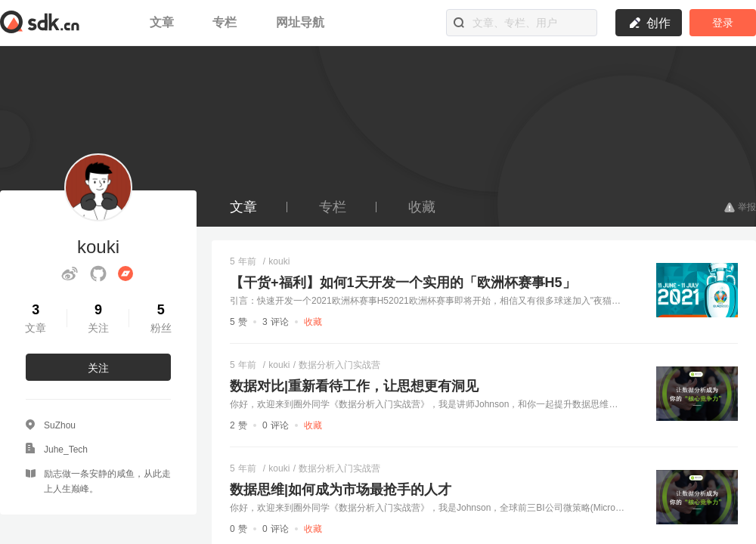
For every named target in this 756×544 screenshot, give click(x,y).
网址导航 (300, 22)
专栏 (226, 22)
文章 (164, 22)
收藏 (422, 207)
